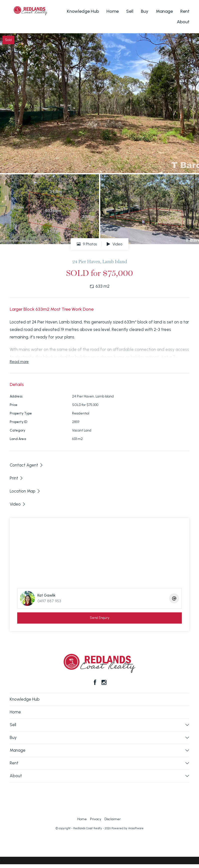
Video (114, 244)
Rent (185, 11)
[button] (17, 478)
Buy (145, 11)
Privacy (96, 819)
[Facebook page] (96, 683)
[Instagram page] (104, 683)
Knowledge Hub (83, 11)
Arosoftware (136, 828)
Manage (164, 11)
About (183, 22)
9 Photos (87, 244)
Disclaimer (113, 819)
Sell (130, 11)
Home (113, 11)
